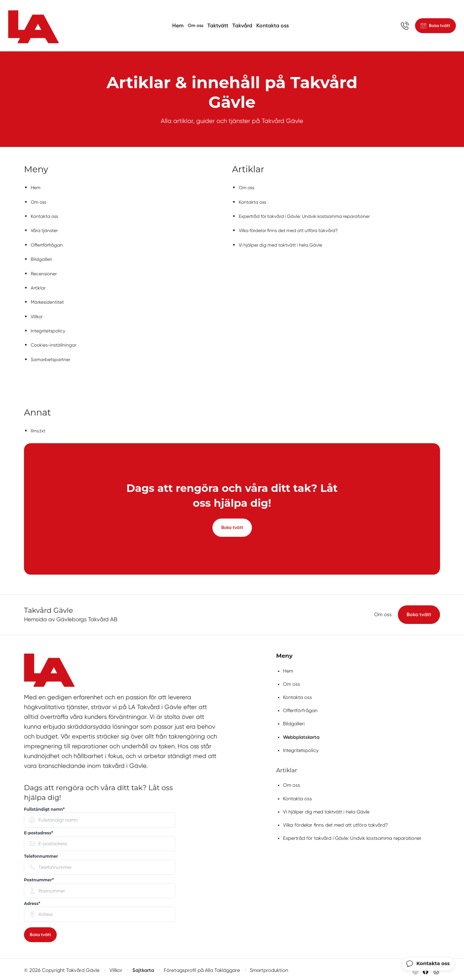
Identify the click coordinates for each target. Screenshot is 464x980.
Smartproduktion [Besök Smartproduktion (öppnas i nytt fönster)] (267, 969)
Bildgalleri (42, 257)
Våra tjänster (47, 229)
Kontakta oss (273, 26)
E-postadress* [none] (38, 831)
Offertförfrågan (49, 243)
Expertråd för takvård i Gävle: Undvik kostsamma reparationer (315, 215)
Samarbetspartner (53, 355)
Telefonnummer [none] (41, 854)
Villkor (38, 313)
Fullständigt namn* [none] (44, 807)
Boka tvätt (232, 524)
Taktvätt (218, 26)
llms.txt (39, 426)
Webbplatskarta (301, 735)
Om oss (195, 26)
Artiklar (39, 285)
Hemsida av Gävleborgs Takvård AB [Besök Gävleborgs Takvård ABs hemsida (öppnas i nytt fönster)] (71, 617)
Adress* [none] (32, 901)
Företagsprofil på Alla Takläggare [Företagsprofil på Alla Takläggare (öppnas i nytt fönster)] (200, 969)
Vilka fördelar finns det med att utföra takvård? (297, 229)
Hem (176, 26)
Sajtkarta (142, 969)
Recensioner (46, 271)
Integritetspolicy (50, 327)
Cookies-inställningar (57, 341)
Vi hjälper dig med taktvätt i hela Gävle (287, 243)
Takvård (243, 26)
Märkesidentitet (50, 299)
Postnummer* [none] (39, 877)
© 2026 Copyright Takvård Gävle (61, 969)
